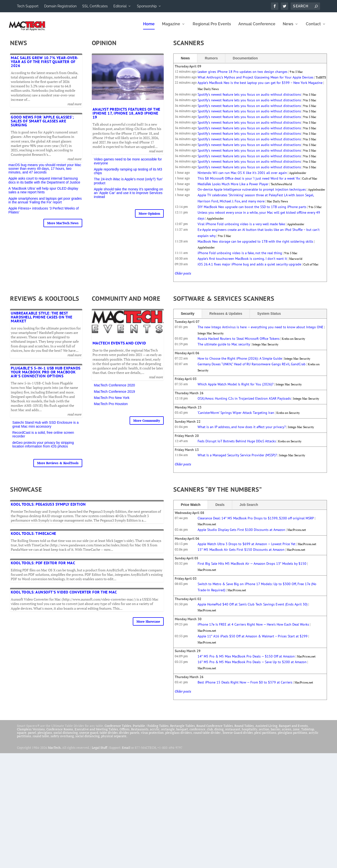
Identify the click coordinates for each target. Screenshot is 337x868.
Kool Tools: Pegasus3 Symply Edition (48, 507)
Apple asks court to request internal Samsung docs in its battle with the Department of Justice (44, 184)
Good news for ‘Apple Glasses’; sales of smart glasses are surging (42, 124)
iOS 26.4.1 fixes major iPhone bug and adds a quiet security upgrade (249, 268)
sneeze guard (89, 736)
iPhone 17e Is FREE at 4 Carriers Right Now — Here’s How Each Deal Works (253, 628)
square (22, 736)
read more (74, 107)
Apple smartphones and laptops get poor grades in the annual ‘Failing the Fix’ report (45, 204)
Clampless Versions (31, 733)
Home (149, 28)
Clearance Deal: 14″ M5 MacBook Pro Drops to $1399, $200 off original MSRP (256, 521)
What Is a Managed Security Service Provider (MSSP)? (237, 459)
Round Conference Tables (215, 729)
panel (32, 736)
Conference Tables (118, 729)
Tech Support (28, 6)
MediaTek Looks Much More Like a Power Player (233, 187)
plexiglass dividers (179, 736)
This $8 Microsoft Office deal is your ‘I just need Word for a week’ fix (249, 182)
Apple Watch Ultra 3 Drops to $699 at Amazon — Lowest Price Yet (247, 547)
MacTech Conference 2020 (115, 389)
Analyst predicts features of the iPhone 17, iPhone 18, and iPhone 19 (126, 117)
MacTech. (55, 751)
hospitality (249, 733)
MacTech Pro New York (112, 401)
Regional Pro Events (212, 28)
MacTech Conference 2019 (115, 395)
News (288, 28)
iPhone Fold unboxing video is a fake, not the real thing (240, 256)
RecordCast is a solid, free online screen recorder (43, 438)
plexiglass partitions (293, 736)
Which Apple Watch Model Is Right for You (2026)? (236, 388)
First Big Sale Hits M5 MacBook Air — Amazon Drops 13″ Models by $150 (252, 567)
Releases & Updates (226, 317)
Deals (220, 508)
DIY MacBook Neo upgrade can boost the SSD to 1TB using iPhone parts (252, 210)
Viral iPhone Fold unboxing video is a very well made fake (241, 227)
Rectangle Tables (182, 729)
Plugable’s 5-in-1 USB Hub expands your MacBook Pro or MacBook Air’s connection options (46, 375)
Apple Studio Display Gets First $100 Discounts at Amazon (241, 533)
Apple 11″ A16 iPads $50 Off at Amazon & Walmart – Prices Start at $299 (253, 640)
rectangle (168, 733)
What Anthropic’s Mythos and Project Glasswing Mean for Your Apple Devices (256, 81)
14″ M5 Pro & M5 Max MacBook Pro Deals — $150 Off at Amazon (246, 660)
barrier (276, 733)
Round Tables (244, 729)
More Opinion (149, 217)
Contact (313, 28)
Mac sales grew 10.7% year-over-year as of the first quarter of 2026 (45, 65)
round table (41, 739)
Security (188, 317)
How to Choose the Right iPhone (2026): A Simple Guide (240, 362)
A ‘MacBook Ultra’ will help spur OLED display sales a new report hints (43, 194)
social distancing (66, 736)
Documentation (245, 62)
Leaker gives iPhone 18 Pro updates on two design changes (243, 75)
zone (296, 733)
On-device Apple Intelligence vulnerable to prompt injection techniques (252, 193)
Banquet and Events (293, 729)
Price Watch (191, 508)
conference (197, 733)
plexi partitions (265, 736)
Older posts (183, 277)
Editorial (120, 6)
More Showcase (148, 625)
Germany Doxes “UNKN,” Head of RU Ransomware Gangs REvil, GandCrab (252, 368)
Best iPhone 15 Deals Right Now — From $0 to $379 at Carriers (245, 686)
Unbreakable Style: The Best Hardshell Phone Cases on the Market (41, 320)
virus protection (152, 736)
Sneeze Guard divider (238, 736)
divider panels (129, 736)
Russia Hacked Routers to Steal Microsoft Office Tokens (239, 342)
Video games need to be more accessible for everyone (128, 164)
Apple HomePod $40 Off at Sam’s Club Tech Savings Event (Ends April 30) (253, 608)
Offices (125, 733)
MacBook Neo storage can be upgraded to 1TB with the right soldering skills (255, 245)
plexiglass (45, 736)
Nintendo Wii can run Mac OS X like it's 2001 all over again (242, 176)
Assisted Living (266, 729)
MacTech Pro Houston (111, 407)
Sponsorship (147, 6)
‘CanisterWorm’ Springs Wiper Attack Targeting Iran (236, 416)
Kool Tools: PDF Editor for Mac (43, 566)
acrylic (155, 733)
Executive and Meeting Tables (96, 733)
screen (287, 733)
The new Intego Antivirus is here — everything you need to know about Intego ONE (261, 330)
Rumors (211, 62)
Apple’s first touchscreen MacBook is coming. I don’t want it (242, 262)
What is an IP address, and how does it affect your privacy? (242, 430)
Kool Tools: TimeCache (34, 537)
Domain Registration (60, 6)
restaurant (233, 733)
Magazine (171, 28)
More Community (147, 424)
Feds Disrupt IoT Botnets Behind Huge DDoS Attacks (237, 445)
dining (219, 733)
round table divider (207, 736)
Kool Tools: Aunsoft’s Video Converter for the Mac (64, 595)
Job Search (249, 508)
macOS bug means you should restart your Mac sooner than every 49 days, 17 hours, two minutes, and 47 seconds (45, 172)
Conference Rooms (60, 733)
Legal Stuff (99, 751)
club (210, 733)
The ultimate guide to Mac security (224, 348)
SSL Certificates (95, 6)
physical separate (114, 739)
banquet (182, 733)
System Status (269, 317)
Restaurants (140, 733)
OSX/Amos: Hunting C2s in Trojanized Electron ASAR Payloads (244, 402)
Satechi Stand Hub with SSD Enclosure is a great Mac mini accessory (45, 428)
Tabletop (308, 733)
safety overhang (62, 739)
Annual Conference (257, 28)
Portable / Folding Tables (151, 729)
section (264, 733)
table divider (109, 736)
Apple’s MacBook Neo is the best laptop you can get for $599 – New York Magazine (260, 86)
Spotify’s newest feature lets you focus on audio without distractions (249, 98)
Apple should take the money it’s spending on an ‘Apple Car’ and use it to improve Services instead (129, 196)
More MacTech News (63, 226)
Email (126, 751)
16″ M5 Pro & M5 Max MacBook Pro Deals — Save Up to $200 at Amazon (252, 665)
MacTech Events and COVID (119, 346)
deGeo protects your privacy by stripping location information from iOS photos (43, 448)
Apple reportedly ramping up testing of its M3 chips (128, 175)
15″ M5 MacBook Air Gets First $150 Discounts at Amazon (241, 553)
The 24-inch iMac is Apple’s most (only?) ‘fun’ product (128, 184)
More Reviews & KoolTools (58, 466)
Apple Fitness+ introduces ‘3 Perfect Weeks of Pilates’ (44, 214)
